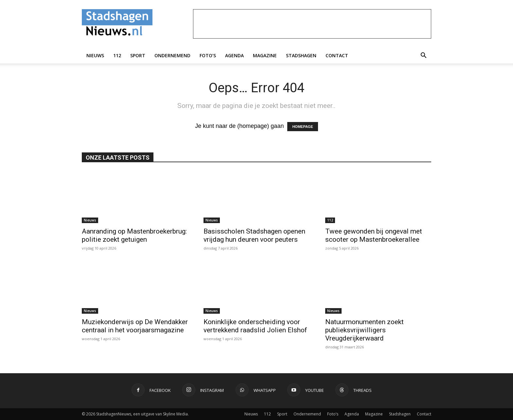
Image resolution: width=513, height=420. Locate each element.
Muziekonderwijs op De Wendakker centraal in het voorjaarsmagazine (135, 326)
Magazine (265, 55)
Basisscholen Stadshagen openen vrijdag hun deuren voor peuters (254, 235)
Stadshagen (301, 55)
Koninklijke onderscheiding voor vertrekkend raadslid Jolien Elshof (255, 326)
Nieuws (95, 55)
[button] (423, 56)
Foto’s (208, 55)
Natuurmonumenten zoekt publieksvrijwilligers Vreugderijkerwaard (364, 330)
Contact (337, 55)
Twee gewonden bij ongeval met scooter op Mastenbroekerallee (374, 235)
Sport (138, 55)
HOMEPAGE (302, 127)
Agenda (234, 55)
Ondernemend (172, 55)
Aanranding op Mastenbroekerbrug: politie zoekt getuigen (134, 235)
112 (117, 55)
